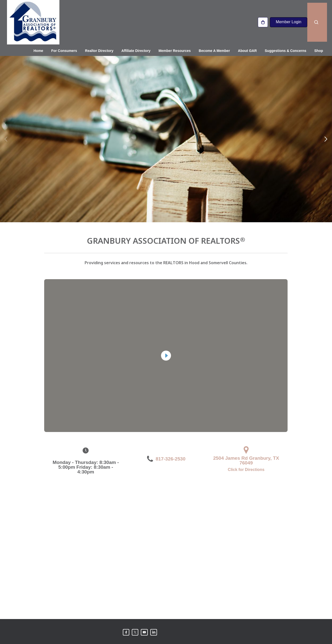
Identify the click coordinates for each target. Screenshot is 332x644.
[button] (326, 126)
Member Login (289, 21)
